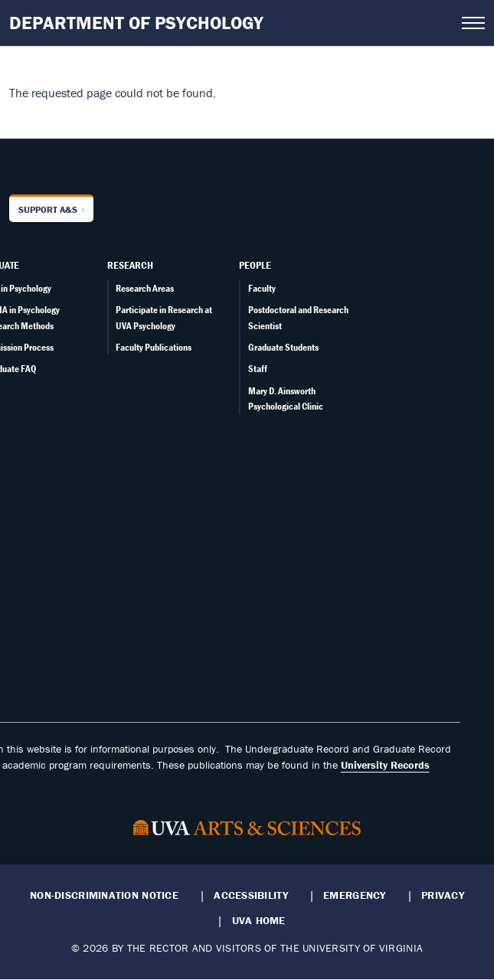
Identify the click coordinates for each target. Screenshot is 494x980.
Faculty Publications (154, 347)
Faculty (262, 288)
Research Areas (145, 288)
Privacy (443, 895)
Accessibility (251, 895)
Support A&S (48, 209)
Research (130, 265)
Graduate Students (283, 347)
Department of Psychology (136, 23)
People (255, 265)
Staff (258, 369)
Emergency (354, 895)
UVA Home (259, 920)
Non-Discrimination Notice (104, 895)
